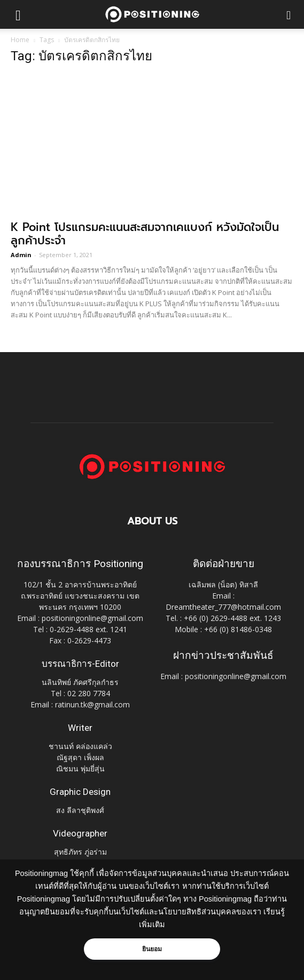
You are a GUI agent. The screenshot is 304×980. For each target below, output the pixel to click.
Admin (21, 255)
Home (20, 40)
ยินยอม (152, 949)
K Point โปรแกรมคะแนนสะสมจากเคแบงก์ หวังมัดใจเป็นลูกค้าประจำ (145, 234)
